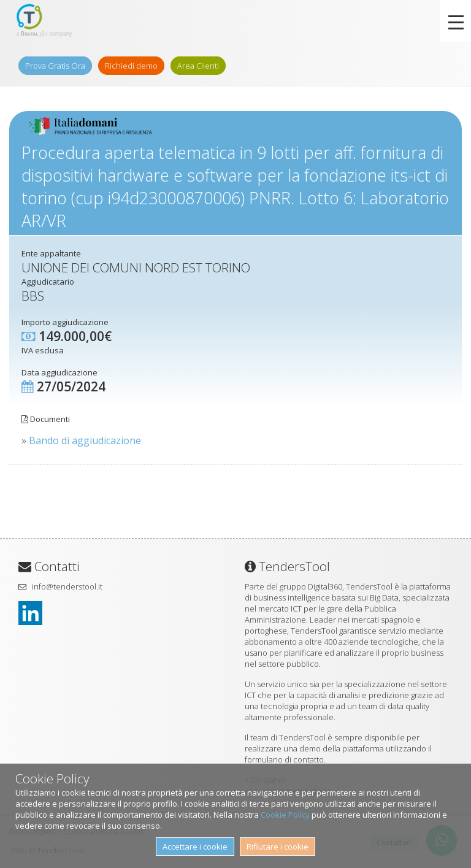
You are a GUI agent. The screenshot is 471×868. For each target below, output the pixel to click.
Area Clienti (198, 66)
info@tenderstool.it (67, 586)
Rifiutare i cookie (278, 847)
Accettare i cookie (195, 847)
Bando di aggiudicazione (85, 440)
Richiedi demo (131, 66)
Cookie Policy (285, 815)
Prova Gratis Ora (55, 66)
